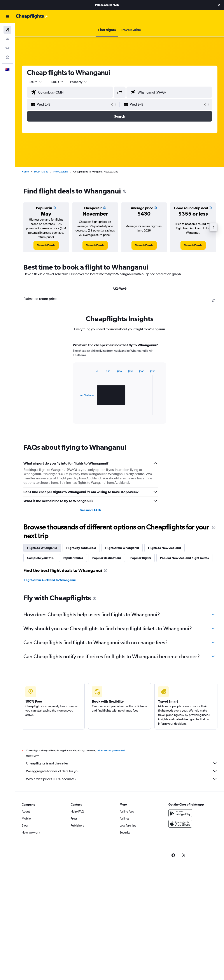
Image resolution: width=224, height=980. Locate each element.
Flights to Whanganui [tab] (42, 548)
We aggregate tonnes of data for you (122, 771)
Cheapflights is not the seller (122, 763)
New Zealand (61, 172)
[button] (219, 5)
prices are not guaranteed (111, 750)
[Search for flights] (7, 30)
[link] (46, 245)
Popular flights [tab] (141, 558)
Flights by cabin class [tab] (81, 548)
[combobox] (79, 82)
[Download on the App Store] (180, 824)
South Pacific (41, 172)
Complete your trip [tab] (40, 558)
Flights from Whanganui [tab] (122, 548)
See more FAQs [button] (91, 510)
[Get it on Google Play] (180, 813)
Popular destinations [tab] (107, 558)
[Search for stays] (7, 39)
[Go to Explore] (7, 57)
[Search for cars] (7, 48)
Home (25, 172)
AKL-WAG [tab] (120, 289)
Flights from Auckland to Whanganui (50, 580)
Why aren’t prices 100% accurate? (122, 779)
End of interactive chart (78, 412)
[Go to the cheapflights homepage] (32, 16)
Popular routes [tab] (73, 558)
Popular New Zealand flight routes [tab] (184, 558)
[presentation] (125, 191)
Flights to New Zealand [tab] (164, 548)
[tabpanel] (120, 387)
